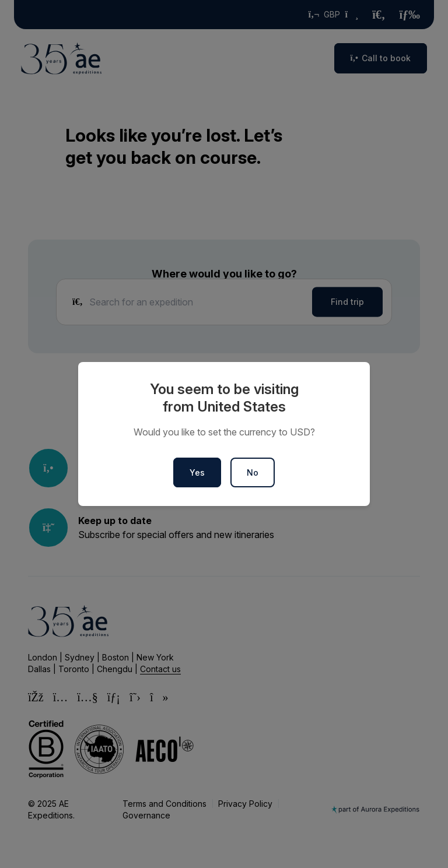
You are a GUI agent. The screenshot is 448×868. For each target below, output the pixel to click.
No (253, 472)
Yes (197, 472)
